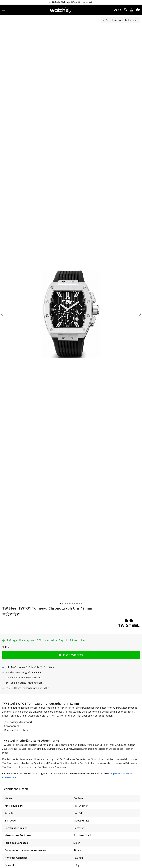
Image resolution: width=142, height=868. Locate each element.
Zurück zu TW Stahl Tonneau (122, 20)
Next (137, 314)
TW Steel (78, 798)
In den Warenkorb (73, 655)
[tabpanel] (71, 314)
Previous (5, 314)
